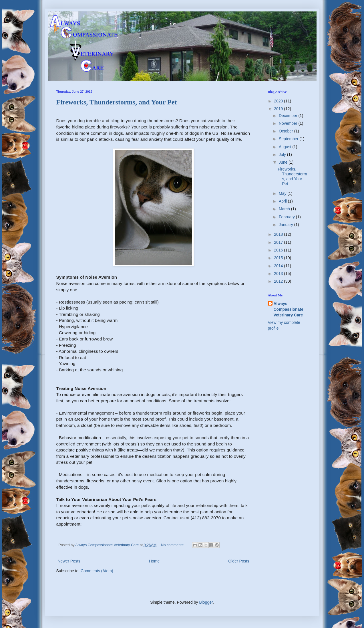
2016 (279, 250)
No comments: (173, 545)
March (285, 209)
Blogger (206, 602)
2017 (279, 242)
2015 (279, 258)
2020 (279, 101)
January (287, 225)
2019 (279, 109)
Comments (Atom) (97, 571)
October (287, 131)
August (286, 147)
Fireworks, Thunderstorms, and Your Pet (117, 102)
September (289, 139)
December (289, 116)
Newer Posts (69, 561)
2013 (279, 274)
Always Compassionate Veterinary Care (289, 309)
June (284, 162)
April (283, 201)
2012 (279, 281)
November (289, 123)
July (283, 154)
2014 (279, 266)
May (283, 193)
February (287, 217)
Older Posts (239, 561)
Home (154, 561)
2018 (279, 234)
